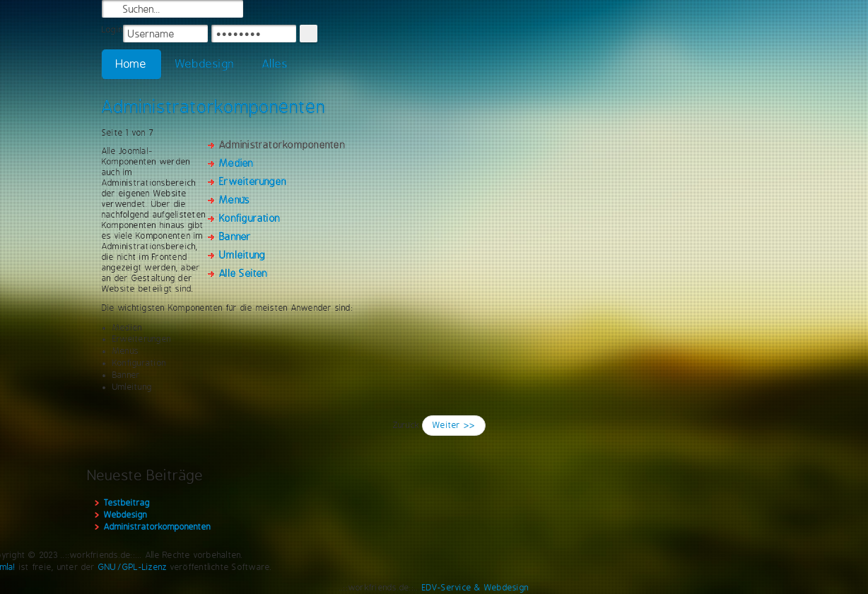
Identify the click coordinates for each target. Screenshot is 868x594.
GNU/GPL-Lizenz (133, 567)
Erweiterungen (253, 182)
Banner (235, 237)
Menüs (234, 200)
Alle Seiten (244, 273)
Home (131, 64)
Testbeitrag (127, 503)
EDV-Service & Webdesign (476, 588)
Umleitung (242, 255)
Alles (275, 64)
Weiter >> (454, 425)
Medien (236, 163)
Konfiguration (250, 218)
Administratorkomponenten (214, 107)
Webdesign (205, 64)
